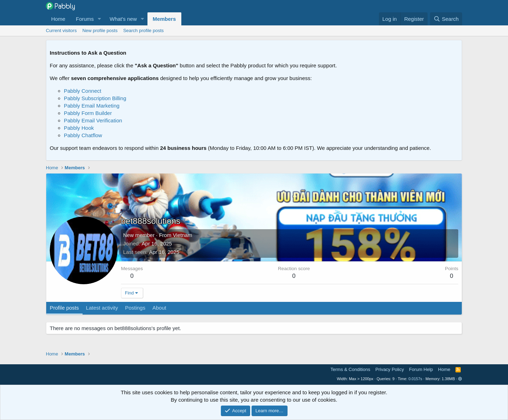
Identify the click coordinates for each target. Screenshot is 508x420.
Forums (85, 19)
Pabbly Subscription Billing (95, 98)
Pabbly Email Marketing (92, 106)
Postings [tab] (135, 308)
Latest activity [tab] (102, 308)
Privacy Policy (390, 369)
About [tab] (159, 308)
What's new (123, 19)
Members (164, 19)
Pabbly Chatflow (83, 135)
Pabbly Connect (83, 91)
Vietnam (183, 235)
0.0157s (415, 379)
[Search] (446, 19)
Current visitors (61, 31)
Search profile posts (143, 31)
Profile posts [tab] (64, 308)
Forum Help (421, 369)
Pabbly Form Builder (88, 113)
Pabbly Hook (79, 128)
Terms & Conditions (350, 369)
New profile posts (100, 31)
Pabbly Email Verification (93, 120)
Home (58, 19)
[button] (99, 19)
